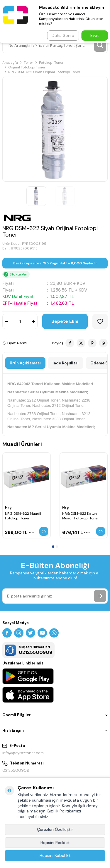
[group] (55, 129)
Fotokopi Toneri (52, 63)
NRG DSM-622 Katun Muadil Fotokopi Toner (81, 516)
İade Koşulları (66, 363)
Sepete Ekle (65, 321)
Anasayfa (10, 63)
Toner (28, 63)
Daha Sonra (63, 35)
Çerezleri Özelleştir (55, 829)
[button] (53, 547)
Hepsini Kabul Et (55, 855)
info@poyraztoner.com (23, 753)
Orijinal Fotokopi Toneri (27, 67)
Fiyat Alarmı (15, 343)
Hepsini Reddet (55, 843)
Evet (95, 35)
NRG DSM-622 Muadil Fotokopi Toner (23, 516)
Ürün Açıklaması (25, 363)
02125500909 (16, 770)
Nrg (8, 507)
